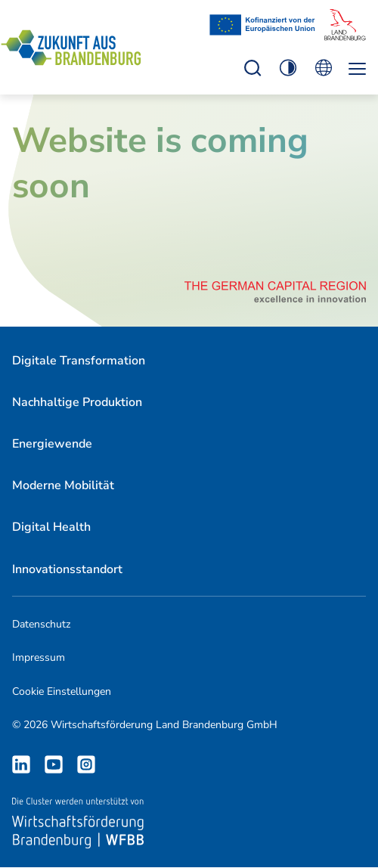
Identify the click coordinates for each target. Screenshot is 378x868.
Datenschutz (41, 624)
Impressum (39, 657)
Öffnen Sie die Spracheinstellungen (323, 68)
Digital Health (51, 527)
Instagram (86, 764)
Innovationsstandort (67, 569)
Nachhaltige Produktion (77, 402)
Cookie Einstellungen (62, 691)
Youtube (54, 764)
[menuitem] (79, 361)
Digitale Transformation (79, 361)
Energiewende (52, 444)
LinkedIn (21, 764)
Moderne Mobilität (63, 485)
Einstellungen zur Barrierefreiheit (253, 68)
